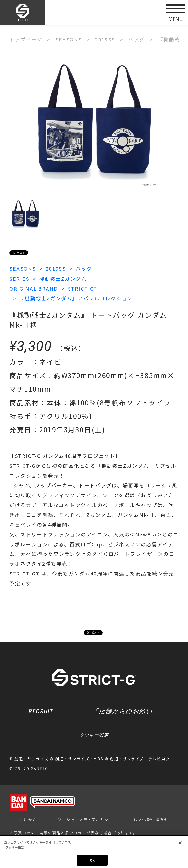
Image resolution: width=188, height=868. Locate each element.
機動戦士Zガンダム (63, 279)
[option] (94, 121)
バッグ (84, 269)
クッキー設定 (94, 735)
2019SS (56, 269)
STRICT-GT (83, 288)
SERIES (19, 279)
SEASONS (23, 269)
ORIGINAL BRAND (34, 288)
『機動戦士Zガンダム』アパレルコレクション (76, 298)
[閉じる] (180, 843)
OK (92, 860)
